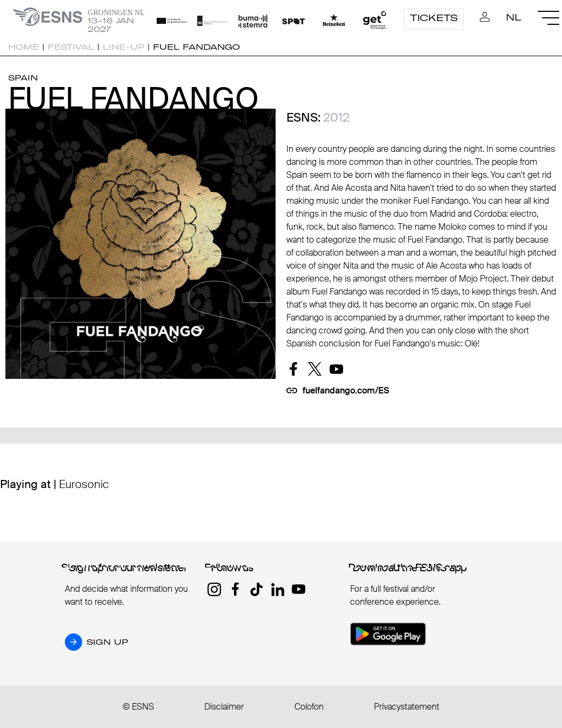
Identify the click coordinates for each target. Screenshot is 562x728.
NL (514, 17)
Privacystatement (407, 707)
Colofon (309, 707)
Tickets (434, 18)
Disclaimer (224, 707)
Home (24, 47)
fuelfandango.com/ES (346, 390)
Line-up (123, 47)
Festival (71, 47)
